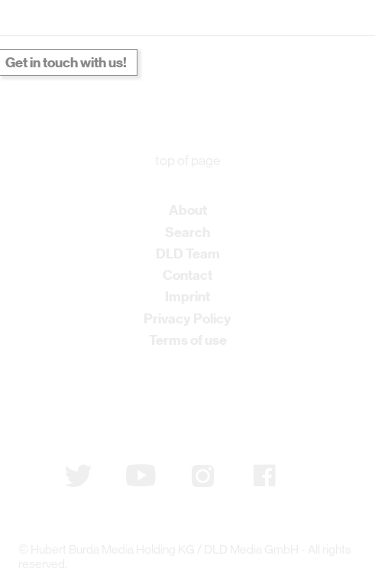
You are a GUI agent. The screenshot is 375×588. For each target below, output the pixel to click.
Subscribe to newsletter (97, 401)
